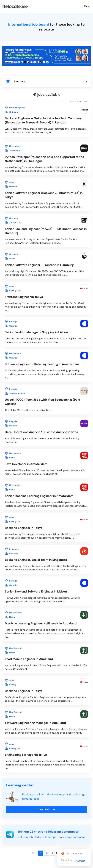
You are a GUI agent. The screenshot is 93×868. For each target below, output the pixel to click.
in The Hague (44, 159)
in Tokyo (44, 195)
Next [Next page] (59, 853)
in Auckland (41, 623)
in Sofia (41, 432)
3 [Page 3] (52, 853)
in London (43, 120)
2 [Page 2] (46, 853)
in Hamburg (46, 231)
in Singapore (36, 560)
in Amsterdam (42, 364)
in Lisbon (36, 332)
